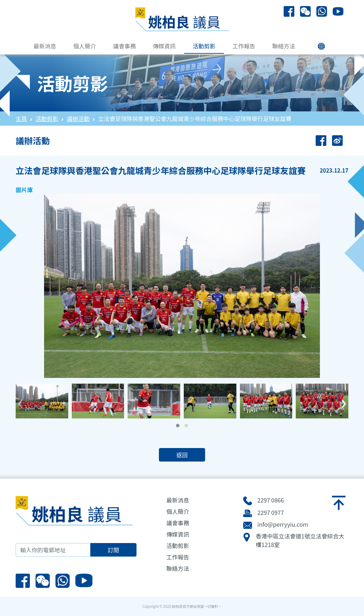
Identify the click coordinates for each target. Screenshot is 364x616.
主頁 (21, 119)
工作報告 (244, 46)
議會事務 (124, 46)
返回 (182, 455)
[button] (178, 426)
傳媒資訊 (164, 46)
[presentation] (21, 400)
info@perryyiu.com (283, 524)
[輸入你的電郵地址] (53, 550)
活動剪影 (204, 46)
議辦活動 (78, 119)
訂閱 (113, 550)
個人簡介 (85, 46)
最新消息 (45, 46)
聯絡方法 (284, 46)
